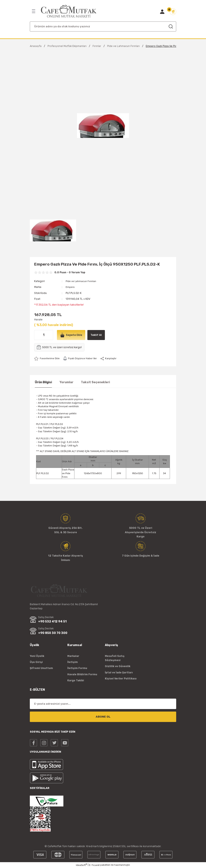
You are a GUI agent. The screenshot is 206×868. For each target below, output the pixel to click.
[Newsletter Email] (103, 704)
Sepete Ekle (72, 335)
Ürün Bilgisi (43, 382)
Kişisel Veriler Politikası (121, 678)
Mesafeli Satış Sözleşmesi (115, 658)
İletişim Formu (77, 668)
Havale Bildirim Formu (82, 674)
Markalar (73, 656)
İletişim (73, 662)
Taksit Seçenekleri (95, 382)
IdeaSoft (81, 865)
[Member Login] (162, 12)
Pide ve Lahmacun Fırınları (82, 281)
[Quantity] (44, 335)
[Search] (103, 26)
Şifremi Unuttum (41, 668)
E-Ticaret (94, 865)
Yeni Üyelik (37, 656)
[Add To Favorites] (48, 359)
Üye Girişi (36, 662)
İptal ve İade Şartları (119, 672)
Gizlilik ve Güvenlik (118, 666)
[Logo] (69, 11)
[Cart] (173, 12)
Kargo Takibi (76, 680)
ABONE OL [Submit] (103, 717)
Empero (71, 287)
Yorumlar (66, 382)
